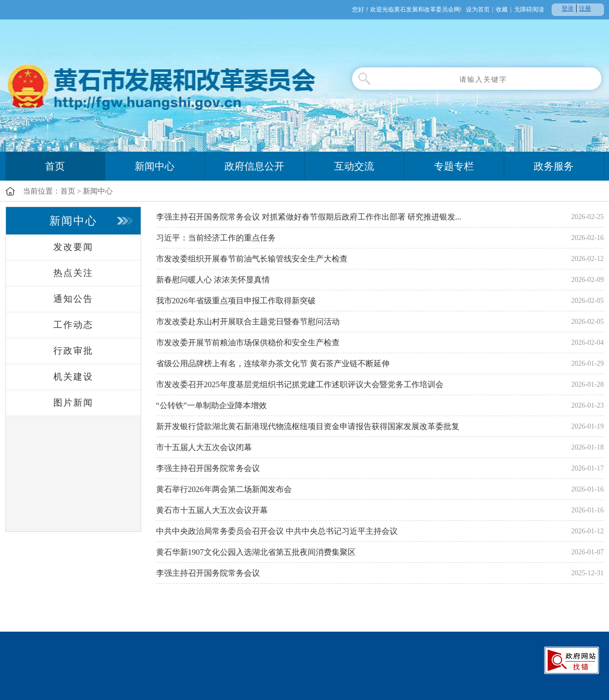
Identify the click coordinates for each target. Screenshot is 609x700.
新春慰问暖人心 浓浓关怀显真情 (213, 280)
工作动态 (73, 325)
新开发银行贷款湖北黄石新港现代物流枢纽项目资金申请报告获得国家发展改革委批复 (308, 426)
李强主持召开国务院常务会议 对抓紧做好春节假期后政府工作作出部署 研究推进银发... (309, 217)
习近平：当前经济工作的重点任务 (216, 238)
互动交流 (354, 166)
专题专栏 (454, 166)
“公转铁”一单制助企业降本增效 (211, 405)
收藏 (502, 9)
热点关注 (73, 273)
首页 (55, 166)
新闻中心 (155, 166)
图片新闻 (73, 403)
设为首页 (478, 9)
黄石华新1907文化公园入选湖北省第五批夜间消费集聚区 (256, 552)
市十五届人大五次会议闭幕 (204, 447)
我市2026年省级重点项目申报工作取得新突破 (236, 301)
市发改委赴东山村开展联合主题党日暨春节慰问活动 (248, 322)
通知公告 (73, 299)
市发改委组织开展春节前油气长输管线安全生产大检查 (252, 259)
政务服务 (554, 166)
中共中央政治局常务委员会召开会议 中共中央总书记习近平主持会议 (277, 531)
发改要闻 (73, 247)
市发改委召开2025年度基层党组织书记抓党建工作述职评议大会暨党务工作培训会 (300, 384)
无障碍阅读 (529, 9)
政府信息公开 (254, 166)
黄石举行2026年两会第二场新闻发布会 (224, 489)
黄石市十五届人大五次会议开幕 (212, 510)
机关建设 (73, 377)
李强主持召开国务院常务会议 (208, 468)
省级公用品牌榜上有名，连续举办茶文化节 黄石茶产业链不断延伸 (273, 363)
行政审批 (73, 351)
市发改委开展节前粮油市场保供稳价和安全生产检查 (248, 343)
